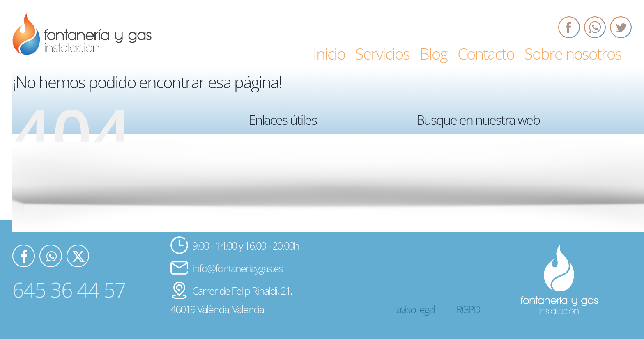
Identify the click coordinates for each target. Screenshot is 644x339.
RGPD (468, 309)
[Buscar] (427, 172)
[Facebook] (569, 27)
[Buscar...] (516, 172)
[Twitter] (621, 27)
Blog (269, 181)
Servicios (273, 165)
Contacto (274, 196)
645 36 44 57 (69, 290)
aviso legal (416, 309)
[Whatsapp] (595, 27)
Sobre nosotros (281, 212)
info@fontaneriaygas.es (237, 268)
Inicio (269, 149)
